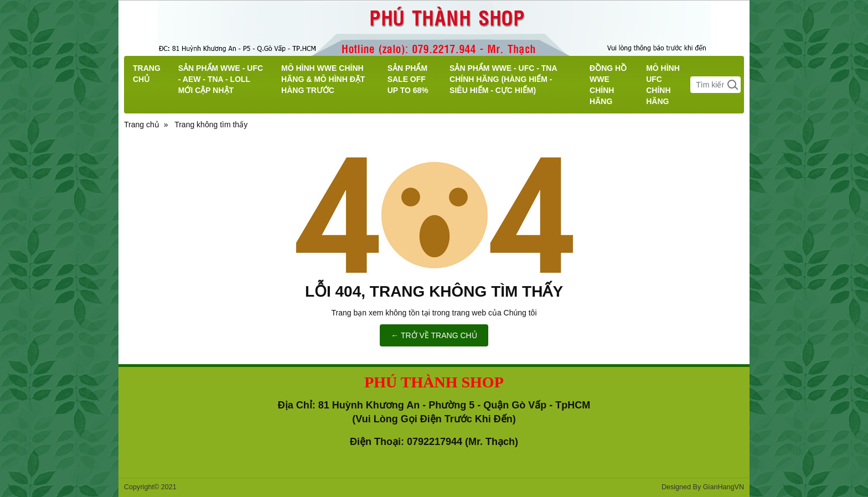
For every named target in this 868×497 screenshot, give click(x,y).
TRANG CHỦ (147, 74)
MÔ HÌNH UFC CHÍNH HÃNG (663, 85)
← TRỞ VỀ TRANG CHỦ (434, 335)
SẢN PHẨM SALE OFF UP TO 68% (408, 79)
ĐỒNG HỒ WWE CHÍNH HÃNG (608, 85)
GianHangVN (724, 487)
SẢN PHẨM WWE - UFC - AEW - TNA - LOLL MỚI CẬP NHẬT (221, 79)
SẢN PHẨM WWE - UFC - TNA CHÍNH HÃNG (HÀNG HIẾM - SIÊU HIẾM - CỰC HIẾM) (503, 79)
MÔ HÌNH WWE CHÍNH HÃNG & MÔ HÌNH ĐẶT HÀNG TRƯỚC (323, 79)
